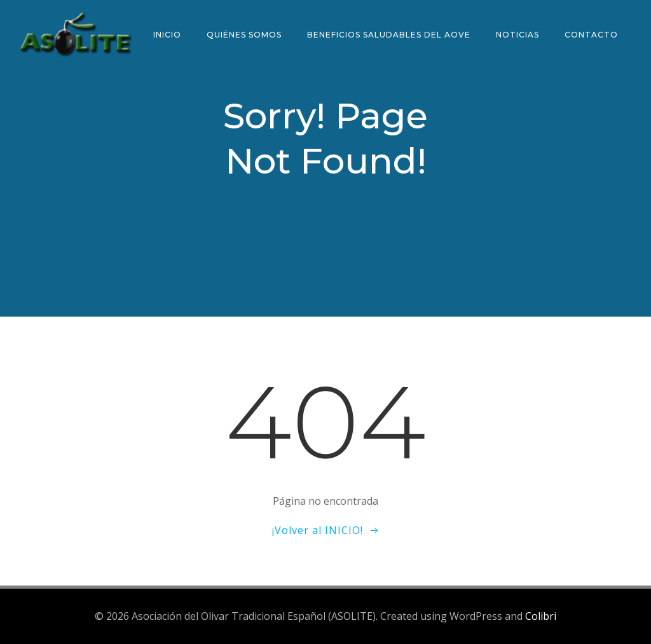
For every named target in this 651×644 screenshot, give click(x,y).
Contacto (591, 35)
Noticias (517, 35)
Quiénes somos (244, 35)
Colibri (541, 616)
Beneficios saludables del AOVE (389, 35)
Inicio (167, 35)
